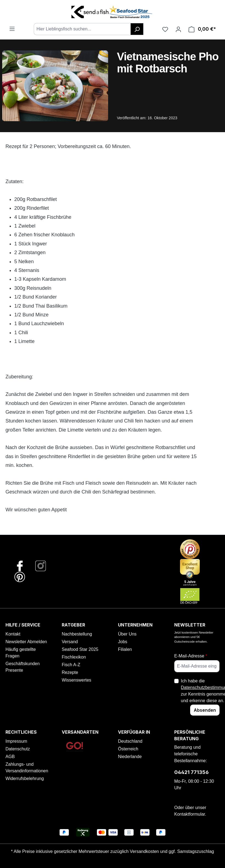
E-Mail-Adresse (191, 656)
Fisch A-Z (71, 665)
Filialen (125, 649)
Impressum (16, 741)
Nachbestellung (77, 634)
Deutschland (130, 741)
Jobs (123, 642)
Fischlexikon (74, 657)
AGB (10, 757)
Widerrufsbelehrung (25, 778)
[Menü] (12, 29)
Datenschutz (18, 749)
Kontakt (13, 634)
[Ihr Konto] (178, 29)
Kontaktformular (190, 814)
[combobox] (82, 29)
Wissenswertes (77, 680)
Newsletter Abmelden (26, 642)
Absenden (205, 710)
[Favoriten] (165, 29)
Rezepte (70, 672)
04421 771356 (192, 772)
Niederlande (130, 757)
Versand (70, 642)
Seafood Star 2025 (80, 649)
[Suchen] (137, 29)
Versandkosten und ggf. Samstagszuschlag (172, 851)
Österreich (128, 749)
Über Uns (127, 634)
